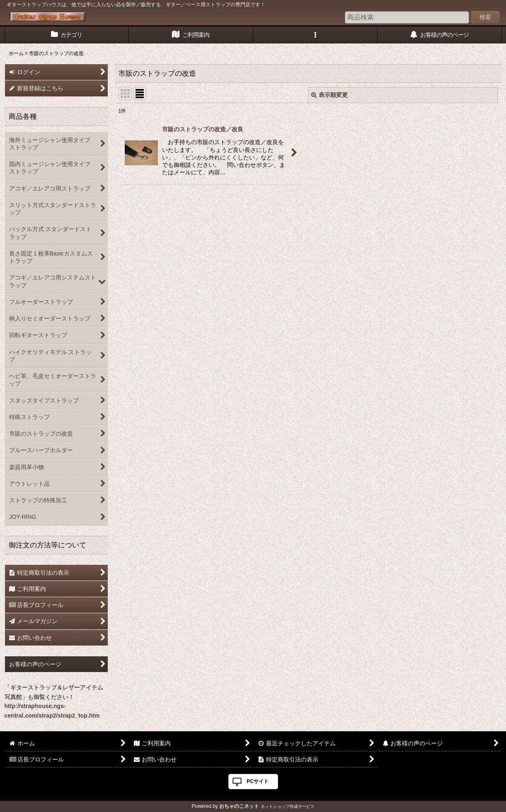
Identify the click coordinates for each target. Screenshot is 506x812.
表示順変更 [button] (329, 95)
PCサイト (258, 781)
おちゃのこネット (239, 806)
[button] (315, 35)
